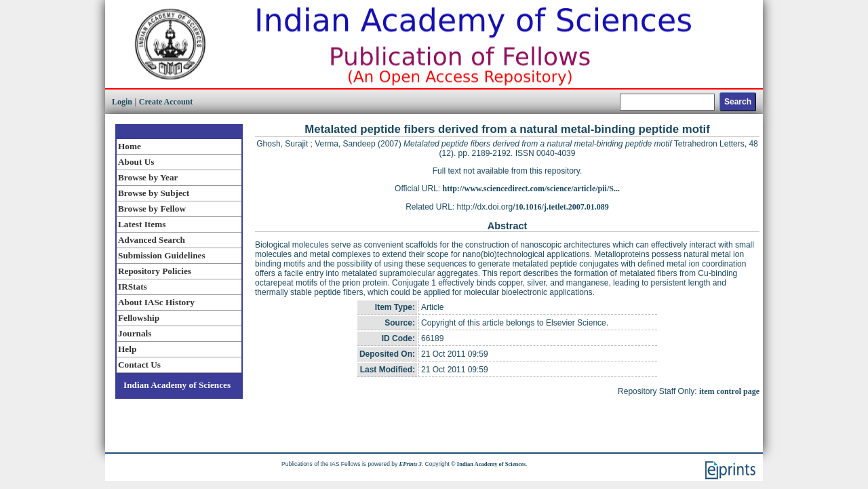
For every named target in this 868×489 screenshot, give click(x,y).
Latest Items (142, 224)
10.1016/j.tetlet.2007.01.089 (562, 207)
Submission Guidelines (162, 255)
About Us (136, 162)
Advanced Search (152, 240)
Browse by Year (148, 177)
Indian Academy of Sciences (177, 385)
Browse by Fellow (152, 209)
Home (130, 146)
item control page (729, 391)
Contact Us (139, 365)
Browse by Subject (154, 193)
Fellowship (139, 318)
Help (127, 349)
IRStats (133, 287)
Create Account (166, 102)
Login (122, 102)
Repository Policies (155, 271)
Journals (135, 333)
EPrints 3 (411, 464)
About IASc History (156, 302)
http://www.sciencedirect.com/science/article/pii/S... (531, 189)
